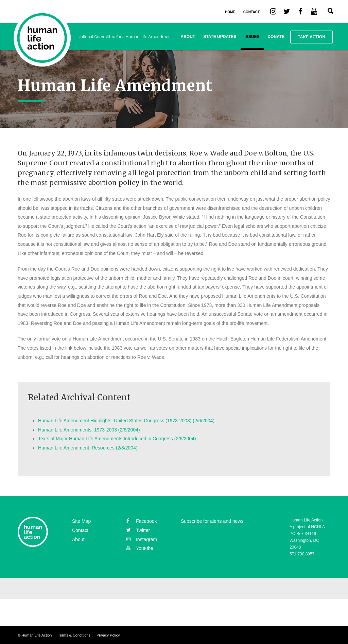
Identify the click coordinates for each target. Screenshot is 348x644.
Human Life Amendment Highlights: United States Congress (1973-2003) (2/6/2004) (126, 421)
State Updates (220, 37)
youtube (140, 548)
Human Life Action (37, 635)
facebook (142, 521)
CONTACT (251, 12)
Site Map (81, 521)
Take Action (311, 37)
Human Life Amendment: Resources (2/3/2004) (88, 448)
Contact (80, 530)
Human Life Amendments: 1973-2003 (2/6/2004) (89, 430)
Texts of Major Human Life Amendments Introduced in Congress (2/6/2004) (117, 439)
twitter (138, 530)
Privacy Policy (108, 635)
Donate (276, 37)
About (188, 37)
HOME (230, 12)
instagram (142, 539)
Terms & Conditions (74, 635)
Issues (252, 37)
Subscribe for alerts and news (212, 521)
